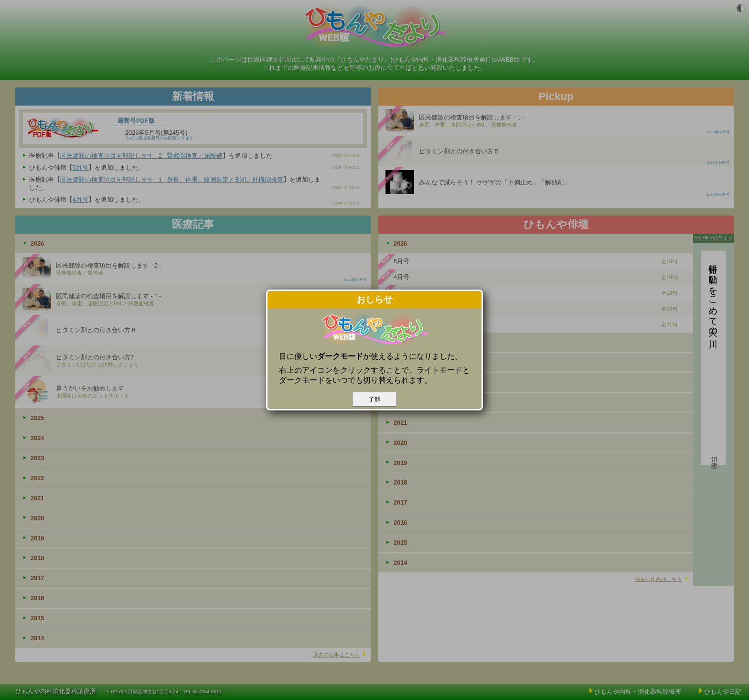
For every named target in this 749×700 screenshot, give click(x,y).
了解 (374, 399)
